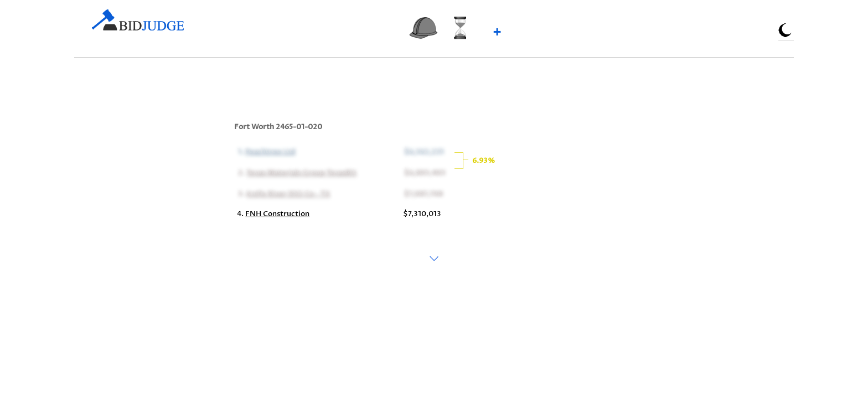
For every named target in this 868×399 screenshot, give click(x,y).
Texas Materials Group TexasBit (300, 172)
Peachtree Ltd (269, 151)
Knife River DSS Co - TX (287, 193)
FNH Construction (277, 214)
